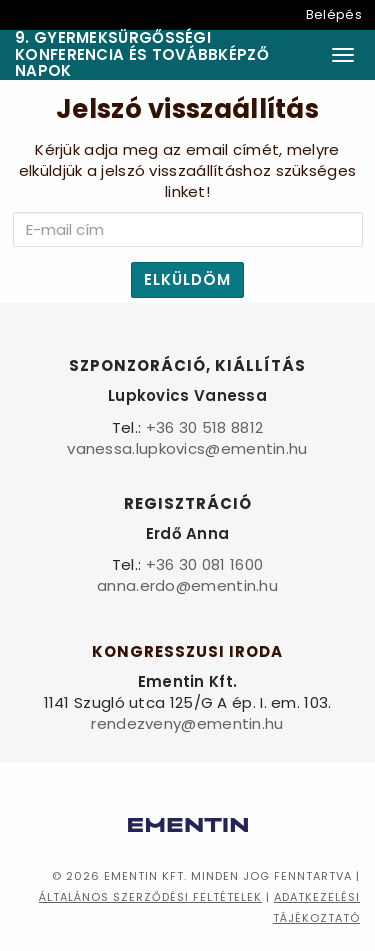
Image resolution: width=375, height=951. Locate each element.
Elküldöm (187, 279)
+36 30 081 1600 (205, 564)
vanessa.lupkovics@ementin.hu (187, 448)
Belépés (334, 14)
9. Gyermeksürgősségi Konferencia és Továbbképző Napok (142, 55)
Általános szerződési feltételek (150, 897)
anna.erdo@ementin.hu (187, 585)
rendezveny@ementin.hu (187, 723)
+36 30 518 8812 (205, 427)
